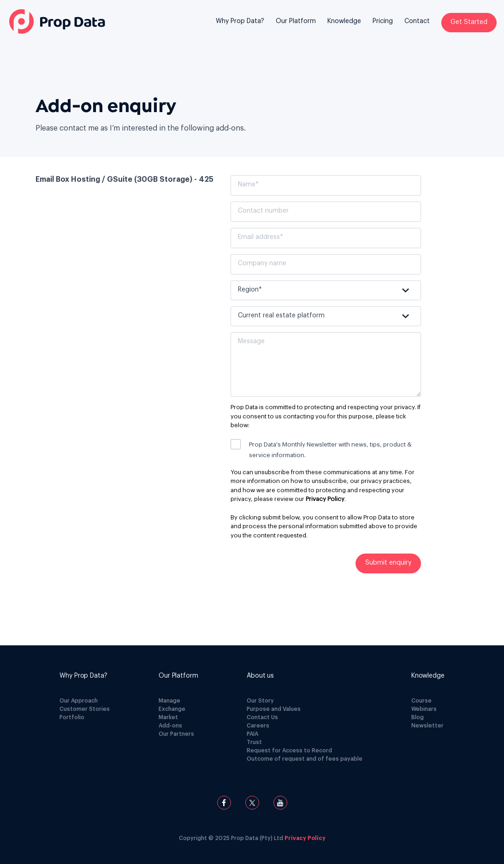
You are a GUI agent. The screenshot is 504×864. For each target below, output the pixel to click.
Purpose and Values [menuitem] (274, 709)
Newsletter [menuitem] (427, 726)
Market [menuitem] (168, 717)
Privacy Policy (325, 499)
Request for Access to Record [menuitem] (289, 751)
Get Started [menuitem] (469, 22)
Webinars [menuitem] (424, 709)
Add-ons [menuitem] (170, 726)
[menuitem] (240, 28)
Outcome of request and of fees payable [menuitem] (305, 759)
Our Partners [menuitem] (176, 734)
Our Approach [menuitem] (79, 701)
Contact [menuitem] (417, 21)
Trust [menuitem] (254, 742)
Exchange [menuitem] (172, 709)
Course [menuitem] (421, 701)
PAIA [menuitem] (252, 734)
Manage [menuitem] (169, 701)
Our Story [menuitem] (260, 701)
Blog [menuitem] (418, 717)
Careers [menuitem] (258, 726)
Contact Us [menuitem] (262, 717)
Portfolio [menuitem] (72, 717)
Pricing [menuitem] (383, 21)
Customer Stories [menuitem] (85, 709)
